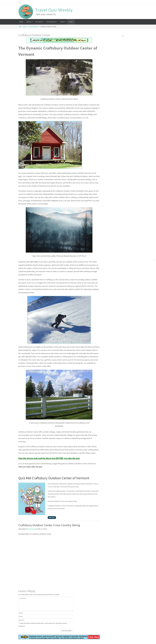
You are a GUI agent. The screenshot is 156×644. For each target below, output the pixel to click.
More (25, 27)
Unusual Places (33, 27)
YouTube (31, 529)
